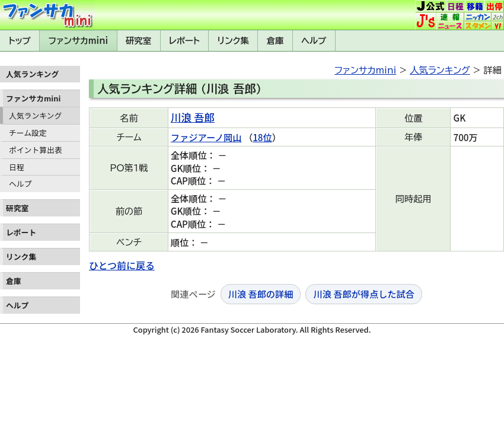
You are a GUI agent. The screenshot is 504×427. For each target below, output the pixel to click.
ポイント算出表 (36, 150)
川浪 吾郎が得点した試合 (363, 294)
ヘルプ (314, 41)
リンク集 (233, 41)
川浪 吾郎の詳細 (261, 294)
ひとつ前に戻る (122, 265)
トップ (20, 41)
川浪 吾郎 (193, 117)
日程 (17, 167)
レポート (184, 41)
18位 (262, 137)
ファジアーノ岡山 (206, 137)
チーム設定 (28, 133)
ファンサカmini (78, 41)
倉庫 (275, 41)
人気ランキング (35, 115)
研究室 (138, 41)
